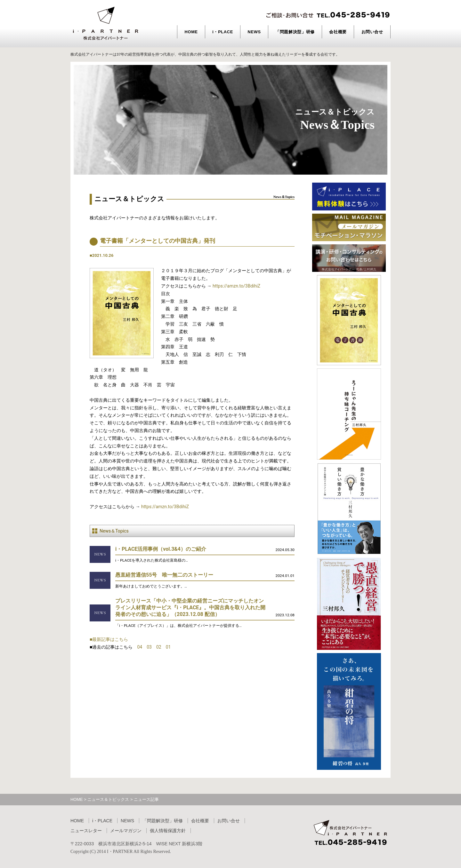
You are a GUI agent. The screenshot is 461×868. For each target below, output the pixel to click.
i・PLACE (223, 32)
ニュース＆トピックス (108, 799)
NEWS (254, 32)
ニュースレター (86, 831)
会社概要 (338, 32)
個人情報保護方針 (168, 831)
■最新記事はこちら (109, 639)
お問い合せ (372, 32)
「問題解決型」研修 (295, 32)
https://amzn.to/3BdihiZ (236, 286)
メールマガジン (126, 831)
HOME (191, 32)
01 (168, 647)
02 (159, 647)
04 (140, 647)
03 (149, 647)
